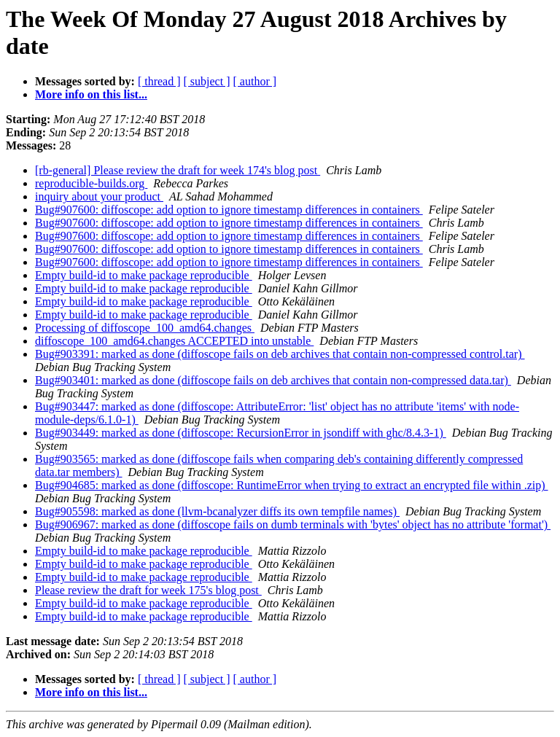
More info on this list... (91, 94)
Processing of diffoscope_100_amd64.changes (145, 328)
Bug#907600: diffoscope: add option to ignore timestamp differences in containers (229, 210)
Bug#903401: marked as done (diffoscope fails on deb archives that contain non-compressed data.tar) (273, 380)
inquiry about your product (99, 196)
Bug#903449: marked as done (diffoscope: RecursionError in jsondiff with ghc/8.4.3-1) (241, 433)
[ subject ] (207, 81)
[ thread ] (159, 81)
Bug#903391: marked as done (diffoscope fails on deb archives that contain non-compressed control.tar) (280, 354)
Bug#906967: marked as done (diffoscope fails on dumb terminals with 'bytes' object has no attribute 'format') (293, 525)
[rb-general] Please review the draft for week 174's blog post (178, 170)
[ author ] (255, 81)
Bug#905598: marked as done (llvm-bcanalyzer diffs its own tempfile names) (217, 511)
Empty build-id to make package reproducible (144, 275)
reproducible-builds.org (91, 183)
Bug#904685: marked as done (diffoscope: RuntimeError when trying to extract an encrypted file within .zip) (292, 485)
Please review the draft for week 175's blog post (148, 590)
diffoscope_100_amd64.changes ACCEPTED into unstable (174, 341)
